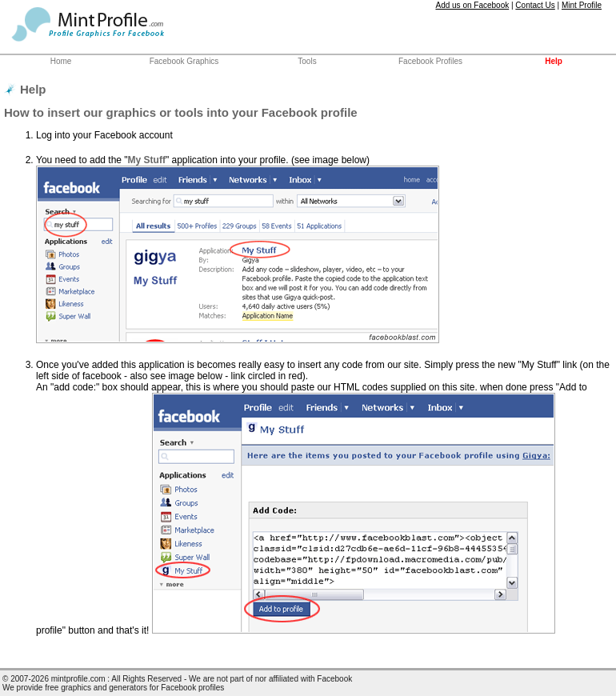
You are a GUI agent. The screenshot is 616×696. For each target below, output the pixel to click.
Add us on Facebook (472, 5)
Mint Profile (582, 5)
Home (61, 61)
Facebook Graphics (184, 61)
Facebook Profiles (430, 61)
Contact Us (535, 5)
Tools (307, 61)
